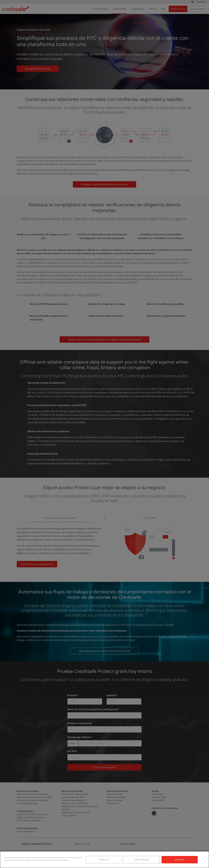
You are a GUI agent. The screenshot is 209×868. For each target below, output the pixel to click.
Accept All (180, 859)
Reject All (104, 859)
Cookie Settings (142, 859)
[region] (105, 860)
